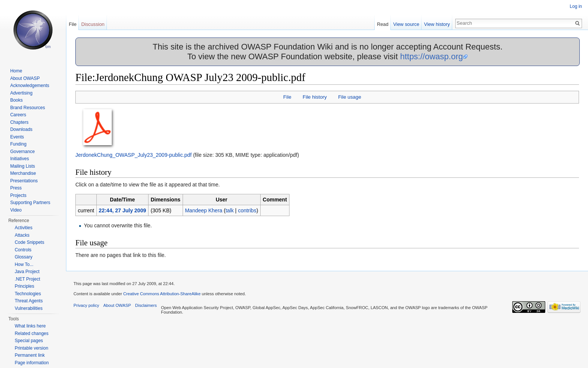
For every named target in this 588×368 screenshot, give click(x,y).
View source (406, 24)
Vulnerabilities (28, 308)
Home (16, 71)
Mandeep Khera (204, 210)
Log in (576, 6)
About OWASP (25, 78)
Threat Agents (29, 301)
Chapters (19, 122)
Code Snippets (29, 242)
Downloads (21, 129)
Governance (22, 152)
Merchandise (23, 173)
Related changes (31, 333)
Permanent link (30, 355)
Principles (24, 286)
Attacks (22, 235)
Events (17, 137)
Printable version (31, 348)
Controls (23, 250)
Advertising (21, 93)
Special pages (29, 341)
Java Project (27, 272)
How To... (24, 264)
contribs (247, 210)
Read (383, 24)
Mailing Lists (22, 166)
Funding (18, 144)
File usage (350, 97)
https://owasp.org (432, 56)
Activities (23, 228)
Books (16, 100)
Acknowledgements (30, 86)
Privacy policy (86, 305)
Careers (18, 115)
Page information (32, 363)
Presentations (24, 181)
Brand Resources (28, 108)
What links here (30, 326)
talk (229, 210)
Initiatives (19, 159)
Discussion (93, 24)
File (287, 97)
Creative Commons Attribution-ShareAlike (162, 294)
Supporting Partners (30, 203)
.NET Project (27, 279)
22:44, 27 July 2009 (122, 210)
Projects (18, 195)
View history (437, 24)
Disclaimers (146, 305)
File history (315, 97)
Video (16, 210)
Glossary (23, 257)
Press (16, 188)
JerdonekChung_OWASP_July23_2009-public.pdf (133, 155)
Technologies (28, 294)
